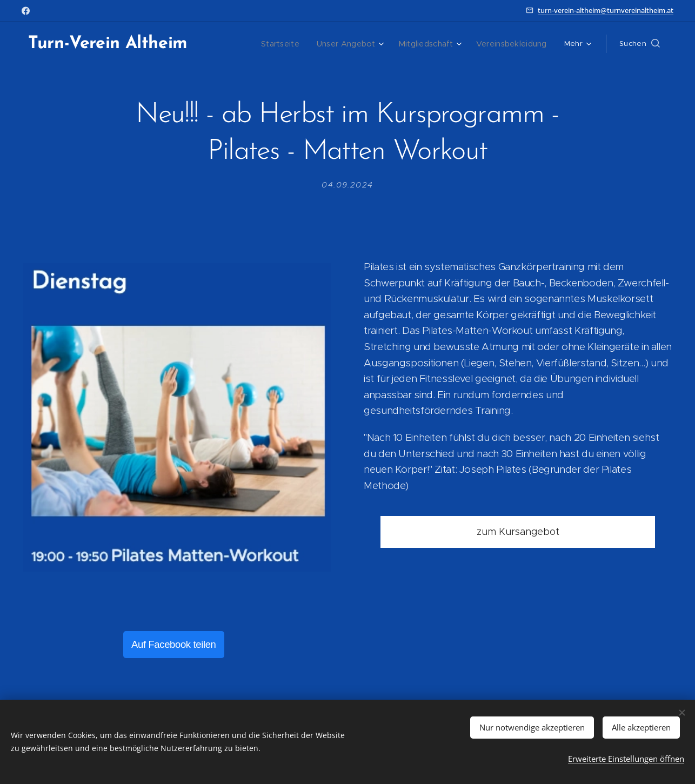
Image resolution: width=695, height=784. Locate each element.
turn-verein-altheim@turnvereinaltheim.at (606, 10)
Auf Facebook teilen (174, 644)
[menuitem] (239, 44)
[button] (640, 44)
